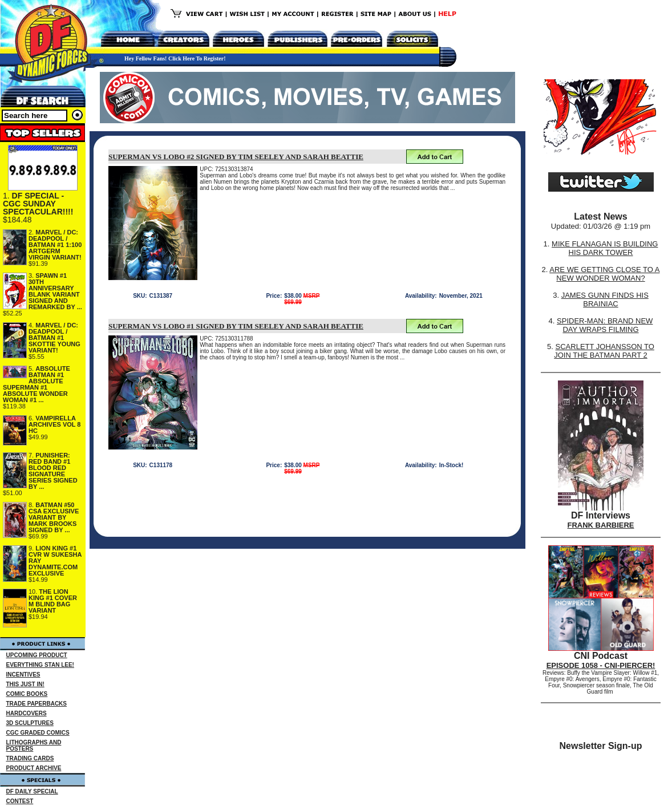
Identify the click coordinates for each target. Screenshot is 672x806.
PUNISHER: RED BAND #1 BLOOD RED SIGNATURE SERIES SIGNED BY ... (53, 471)
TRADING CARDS (30, 758)
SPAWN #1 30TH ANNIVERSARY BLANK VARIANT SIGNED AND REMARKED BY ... (55, 291)
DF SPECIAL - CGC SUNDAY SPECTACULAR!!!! (38, 204)
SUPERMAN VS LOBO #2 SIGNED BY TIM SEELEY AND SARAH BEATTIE (236, 157)
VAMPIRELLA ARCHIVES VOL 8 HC (55, 424)
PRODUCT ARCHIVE (34, 768)
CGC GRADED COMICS (38, 733)
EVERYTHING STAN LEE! (40, 665)
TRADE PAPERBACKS (37, 704)
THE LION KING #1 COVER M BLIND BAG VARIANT (53, 601)
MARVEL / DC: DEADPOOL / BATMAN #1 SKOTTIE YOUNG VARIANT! (54, 338)
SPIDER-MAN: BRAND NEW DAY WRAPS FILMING (605, 325)
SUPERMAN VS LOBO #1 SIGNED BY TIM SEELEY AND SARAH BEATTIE (236, 326)
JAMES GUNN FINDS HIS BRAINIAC (605, 299)
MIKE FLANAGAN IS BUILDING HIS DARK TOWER (605, 248)
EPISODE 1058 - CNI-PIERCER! (601, 665)
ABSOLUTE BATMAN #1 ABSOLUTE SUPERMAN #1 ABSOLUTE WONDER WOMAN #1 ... (37, 384)
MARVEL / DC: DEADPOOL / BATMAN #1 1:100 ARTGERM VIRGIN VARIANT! (55, 245)
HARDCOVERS (27, 713)
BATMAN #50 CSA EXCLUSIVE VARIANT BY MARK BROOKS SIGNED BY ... (54, 517)
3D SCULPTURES (30, 723)
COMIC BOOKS (27, 694)
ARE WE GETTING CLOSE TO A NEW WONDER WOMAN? (604, 274)
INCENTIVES (23, 675)
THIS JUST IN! (25, 684)
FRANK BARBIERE (601, 525)
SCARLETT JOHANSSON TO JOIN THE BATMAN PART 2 (604, 351)
